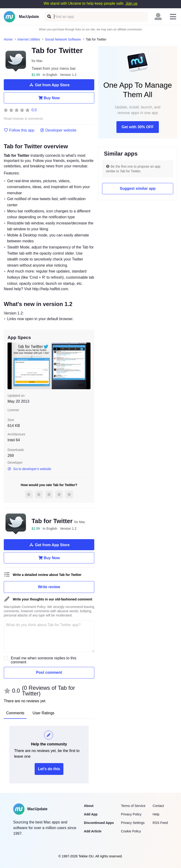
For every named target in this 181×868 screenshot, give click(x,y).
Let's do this (49, 769)
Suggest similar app (138, 188)
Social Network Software (63, 39)
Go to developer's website (29, 469)
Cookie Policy (131, 831)
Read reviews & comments (23, 119)
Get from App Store (49, 85)
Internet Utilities (29, 39)
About (89, 806)
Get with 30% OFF (138, 127)
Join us (131, 3)
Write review (49, 587)
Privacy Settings (133, 823)
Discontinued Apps (99, 823)
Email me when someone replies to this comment (44, 660)
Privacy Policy (131, 814)
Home (8, 39)
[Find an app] (49, 17)
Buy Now (49, 98)
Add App (91, 814)
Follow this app (19, 130)
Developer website (58, 130)
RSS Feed (160, 823)
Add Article (93, 831)
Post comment (49, 672)
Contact (158, 806)
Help (156, 814)
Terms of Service (133, 806)
